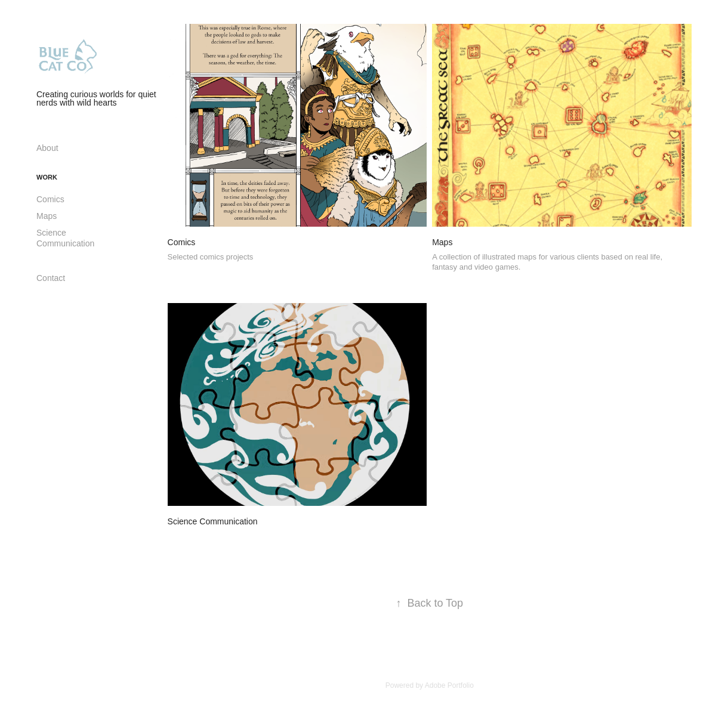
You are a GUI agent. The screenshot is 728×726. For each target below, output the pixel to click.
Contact (51, 278)
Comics (50, 199)
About (47, 148)
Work (47, 177)
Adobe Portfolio (449, 685)
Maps (47, 216)
